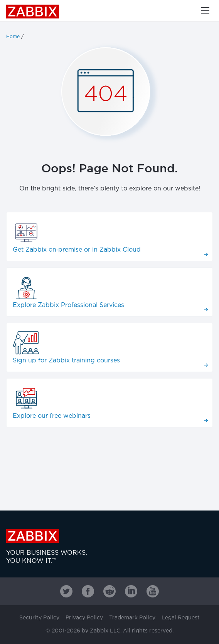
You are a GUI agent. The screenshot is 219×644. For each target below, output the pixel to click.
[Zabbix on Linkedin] (131, 591)
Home (13, 37)
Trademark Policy (132, 618)
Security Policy (39, 618)
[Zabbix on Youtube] (153, 591)
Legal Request (181, 618)
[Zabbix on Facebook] (88, 591)
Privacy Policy (84, 618)
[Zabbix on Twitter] (66, 591)
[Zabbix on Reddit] (109, 591)
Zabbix (33, 12)
